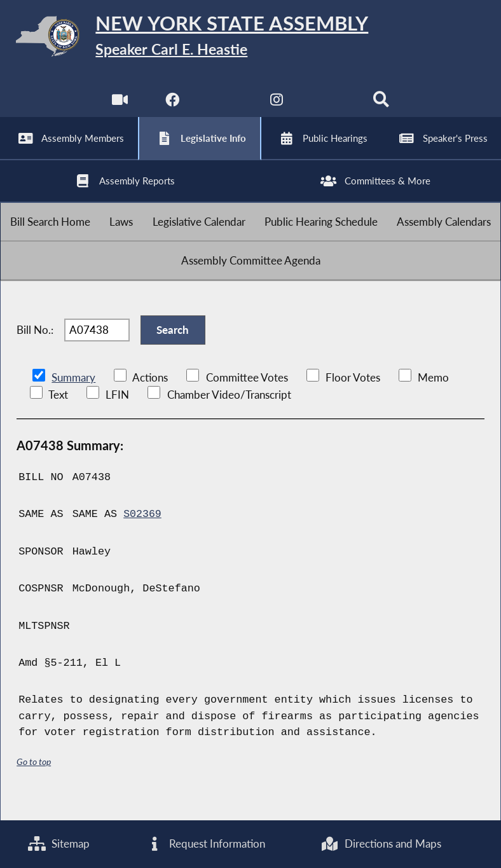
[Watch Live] (119, 108)
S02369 (142, 534)
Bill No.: (35, 348)
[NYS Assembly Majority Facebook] (171, 108)
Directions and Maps (381, 844)
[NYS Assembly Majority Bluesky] (330, 108)
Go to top (34, 781)
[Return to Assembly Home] (251, 39)
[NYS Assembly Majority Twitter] (224, 108)
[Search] (382, 108)
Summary (73, 397)
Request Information (205, 844)
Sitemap (59, 844)
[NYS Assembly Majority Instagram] (277, 108)
